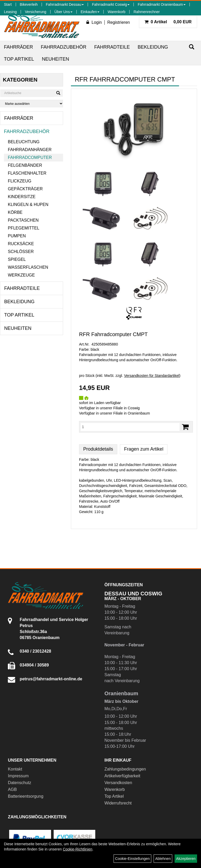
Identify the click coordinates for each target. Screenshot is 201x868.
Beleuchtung (24, 142)
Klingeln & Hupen (28, 205)
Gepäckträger (25, 189)
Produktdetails (98, 449)
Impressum (18, 776)
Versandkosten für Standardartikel (152, 376)
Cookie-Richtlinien (78, 849)
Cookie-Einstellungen (132, 859)
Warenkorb (116, 12)
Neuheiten (55, 59)
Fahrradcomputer (30, 157)
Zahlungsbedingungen (125, 769)
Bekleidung (153, 47)
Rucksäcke (21, 244)
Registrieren (119, 22)
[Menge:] (130, 427)
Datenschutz (19, 783)
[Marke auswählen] (32, 104)
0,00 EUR (168, 22)
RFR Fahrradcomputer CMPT (113, 334)
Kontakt (15, 769)
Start (8, 4)
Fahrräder (18, 47)
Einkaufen (90, 12)
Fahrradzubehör (64, 47)
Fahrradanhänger (30, 150)
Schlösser (21, 252)
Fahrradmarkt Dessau (65, 4)
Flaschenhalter (27, 173)
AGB (12, 789)
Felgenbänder (25, 165)
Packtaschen (23, 220)
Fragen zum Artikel (144, 449)
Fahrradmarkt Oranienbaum (162, 4)
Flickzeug (20, 181)
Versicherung (36, 12)
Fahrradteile (112, 47)
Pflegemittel (24, 228)
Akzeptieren (186, 859)
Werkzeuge (21, 275)
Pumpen (17, 236)
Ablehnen (163, 859)
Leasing (10, 12)
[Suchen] (192, 47)
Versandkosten (118, 783)
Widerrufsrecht (118, 803)
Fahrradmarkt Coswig (111, 4)
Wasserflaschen (28, 267)
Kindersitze (22, 197)
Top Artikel (19, 59)
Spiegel (17, 259)
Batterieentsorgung (26, 796)
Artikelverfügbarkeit (122, 776)
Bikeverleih (29, 4)
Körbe (15, 212)
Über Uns (63, 12)
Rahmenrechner (147, 12)
